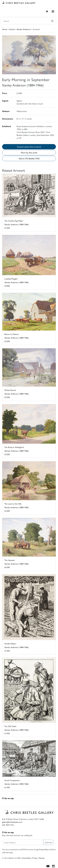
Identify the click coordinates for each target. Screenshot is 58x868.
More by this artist (29, 153)
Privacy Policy (44, 849)
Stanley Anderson (24, 29)
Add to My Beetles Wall (29, 158)
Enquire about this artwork (29, 147)
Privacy (35, 858)
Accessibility (26, 858)
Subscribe (48, 842)
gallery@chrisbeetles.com (12, 822)
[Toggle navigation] (53, 11)
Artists (12, 29)
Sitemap (42, 858)
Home (5, 29)
